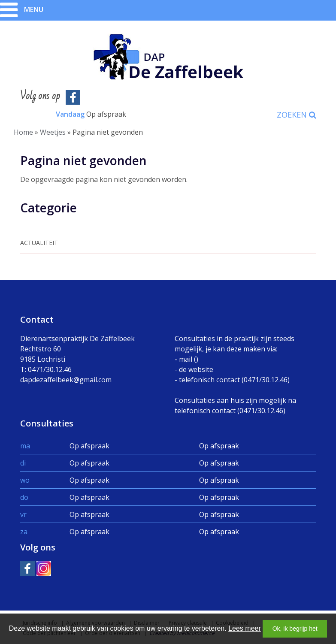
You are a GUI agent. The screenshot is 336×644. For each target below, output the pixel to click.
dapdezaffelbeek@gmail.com (66, 380)
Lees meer (245, 628)
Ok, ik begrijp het (295, 629)
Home (23, 132)
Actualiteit (39, 243)
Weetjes (53, 132)
